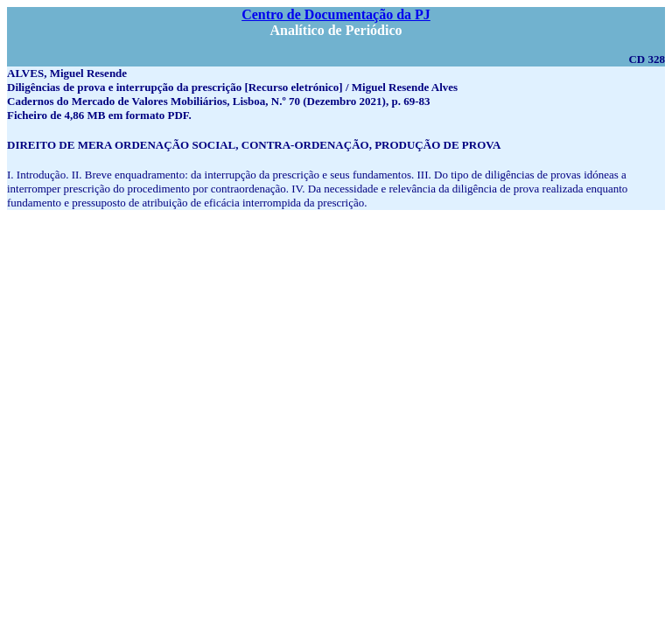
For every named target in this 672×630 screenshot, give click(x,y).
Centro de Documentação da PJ (336, 14)
